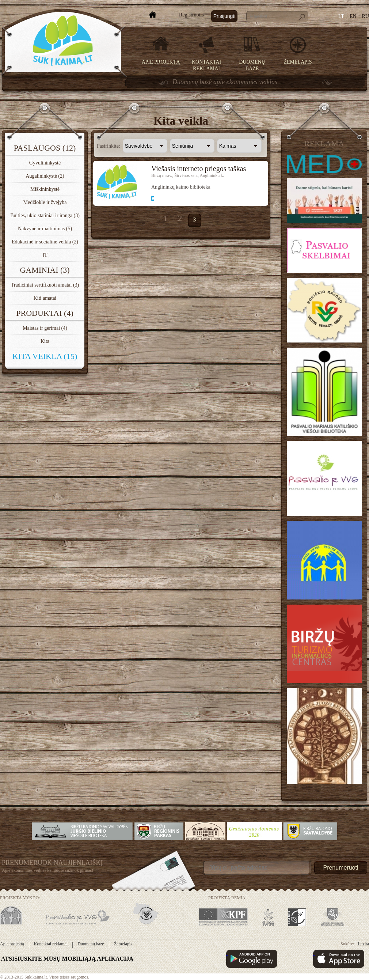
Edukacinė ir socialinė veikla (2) (45, 242)
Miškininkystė (45, 189)
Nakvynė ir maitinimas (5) (45, 229)
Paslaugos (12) (45, 148)
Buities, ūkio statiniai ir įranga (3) (45, 215)
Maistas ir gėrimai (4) (45, 328)
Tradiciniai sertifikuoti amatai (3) (45, 285)
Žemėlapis (298, 62)
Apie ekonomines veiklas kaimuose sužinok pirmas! (47, 870)
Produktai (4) (45, 313)
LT (341, 16)
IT (45, 255)
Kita (45, 341)
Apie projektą (161, 62)
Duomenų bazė (91, 944)
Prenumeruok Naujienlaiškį (52, 863)
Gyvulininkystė (45, 163)
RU (366, 16)
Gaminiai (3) (45, 270)
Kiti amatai (45, 298)
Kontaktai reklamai (51, 944)
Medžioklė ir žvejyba (45, 202)
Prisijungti (225, 16)
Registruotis (191, 15)
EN (353, 16)
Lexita (363, 944)
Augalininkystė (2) (45, 176)
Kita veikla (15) (45, 356)
